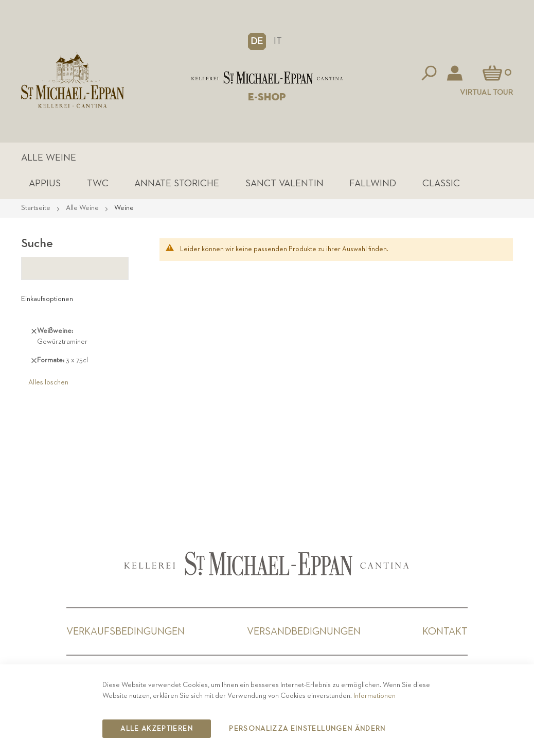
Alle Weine (49, 158)
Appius (45, 183)
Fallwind (373, 183)
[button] (257, 41)
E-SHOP (267, 97)
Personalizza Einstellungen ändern (307, 729)
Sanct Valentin (284, 183)
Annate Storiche (177, 183)
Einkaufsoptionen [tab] (47, 299)
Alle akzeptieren (157, 729)
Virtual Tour (486, 92)
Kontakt (445, 631)
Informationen (375, 696)
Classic (441, 183)
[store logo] (267, 78)
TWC (98, 183)
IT (278, 41)
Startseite (37, 208)
